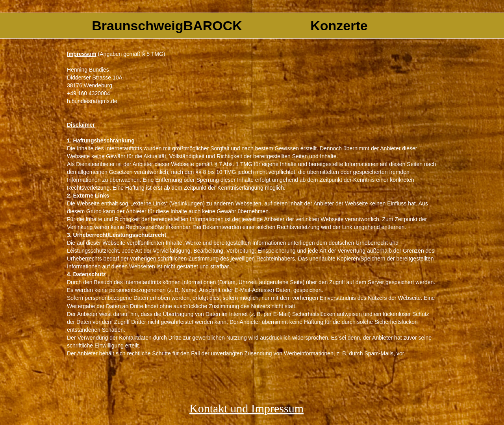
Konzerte (339, 26)
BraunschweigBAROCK (167, 26)
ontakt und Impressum (251, 408)
